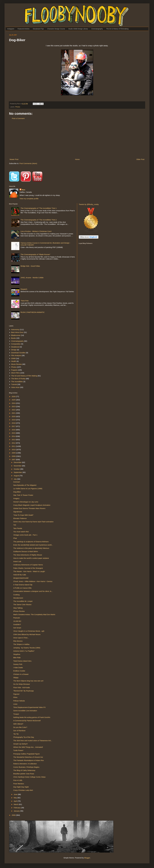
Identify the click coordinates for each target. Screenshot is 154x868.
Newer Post (14, 159)
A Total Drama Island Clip (23, 585)
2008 (14, 456)
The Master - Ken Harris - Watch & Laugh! (29, 571)
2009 (14, 453)
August (17, 476)
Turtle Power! (18, 750)
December (18, 462)
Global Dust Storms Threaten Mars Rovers (29, 508)
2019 (14, 420)
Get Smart (17, 628)
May (16, 798)
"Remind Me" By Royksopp (24, 691)
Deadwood (15, 347)
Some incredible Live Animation (25, 711)
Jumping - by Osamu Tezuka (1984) (27, 648)
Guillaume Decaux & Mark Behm (26, 551)
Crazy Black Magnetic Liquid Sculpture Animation (32, 505)
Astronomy (15, 329)
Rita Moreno (18, 641)
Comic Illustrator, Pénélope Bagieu (26, 767)
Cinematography (97, 29)
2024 (14, 403)
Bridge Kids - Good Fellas (30, 266)
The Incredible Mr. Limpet (23, 601)
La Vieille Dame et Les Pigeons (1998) (28, 489)
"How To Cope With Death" (23, 515)
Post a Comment (18, 118)
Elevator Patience (20, 518)
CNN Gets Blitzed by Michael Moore (27, 634)
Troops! (16, 714)
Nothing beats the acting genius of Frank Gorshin (32, 717)
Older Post (140, 159)
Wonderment (18, 598)
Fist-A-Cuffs (18, 780)
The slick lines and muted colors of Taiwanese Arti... (33, 741)
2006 (14, 815)
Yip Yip (16, 734)
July (15, 479)
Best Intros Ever (17, 332)
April (16, 801)
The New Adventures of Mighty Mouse (28, 555)
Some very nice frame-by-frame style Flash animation (33, 522)
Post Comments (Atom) (28, 163)
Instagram (11, 29)
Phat (15, 538)
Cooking (16, 595)
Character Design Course (56, 29)
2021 (14, 413)
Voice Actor (15, 387)
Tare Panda (18, 528)
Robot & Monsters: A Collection (25, 764)
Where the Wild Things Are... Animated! (28, 747)
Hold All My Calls (20, 575)
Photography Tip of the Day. (24, 737)
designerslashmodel (21, 578)
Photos (18, 107)
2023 (14, 406)
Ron (23, 190)
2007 (14, 460)
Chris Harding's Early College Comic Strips (29, 777)
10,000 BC (17, 621)
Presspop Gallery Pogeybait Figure (27, 754)
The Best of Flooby (18, 379)
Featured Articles (23, 29)
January (17, 811)
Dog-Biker (17, 492)
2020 (14, 416)
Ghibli (13, 358)
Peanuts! (17, 618)
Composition (16, 344)
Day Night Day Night (21, 787)
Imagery (16, 498)
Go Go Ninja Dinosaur (22, 684)
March (16, 804)
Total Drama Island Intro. (23, 661)
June (16, 794)
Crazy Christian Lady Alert (23, 790)
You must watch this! (21, 532)
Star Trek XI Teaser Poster (23, 495)
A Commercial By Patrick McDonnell (27, 721)
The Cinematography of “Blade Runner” (35, 254)
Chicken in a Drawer (21, 674)
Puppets (14, 370)
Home (77, 159)
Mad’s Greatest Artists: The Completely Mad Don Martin (34, 614)
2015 (14, 433)
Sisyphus (17, 654)
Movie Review (16, 364)
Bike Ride (17, 658)
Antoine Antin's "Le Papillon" (24, 651)
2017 (14, 426)
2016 (14, 430)
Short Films (16, 373)
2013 (14, 440)
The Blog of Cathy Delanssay (24, 770)
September (18, 472)
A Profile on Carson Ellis (22, 588)
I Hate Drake (18, 668)
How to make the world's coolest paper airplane (31, 558)
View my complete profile (29, 199)
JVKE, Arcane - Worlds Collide (32, 278)
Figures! (16, 694)
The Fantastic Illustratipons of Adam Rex (29, 760)
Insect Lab (17, 561)
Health (14, 361)
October (17, 469)
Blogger (87, 858)
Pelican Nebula (19, 701)
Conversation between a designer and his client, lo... (33, 591)
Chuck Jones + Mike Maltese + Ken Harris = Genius (33, 581)
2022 (14, 410)
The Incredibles (17, 382)
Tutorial (14, 384)
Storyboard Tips (38, 29)
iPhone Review (19, 611)
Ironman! (17, 482)
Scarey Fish (18, 664)
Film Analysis (16, 355)
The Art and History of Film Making (24, 376)
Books (14, 338)
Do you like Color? (20, 727)
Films (15, 697)
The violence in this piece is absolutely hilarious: (31, 548)
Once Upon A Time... (21, 638)
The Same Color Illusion (22, 604)
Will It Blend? (18, 724)
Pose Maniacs (19, 784)
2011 (14, 446)
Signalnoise (18, 512)
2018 (14, 423)
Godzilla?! (17, 624)
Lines (15, 704)
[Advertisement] (77, 139)
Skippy (16, 677)
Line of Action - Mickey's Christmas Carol (36, 231)
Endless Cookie (19, 671)
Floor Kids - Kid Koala (22, 687)
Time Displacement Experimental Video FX (29, 707)
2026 (14, 396)
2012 (14, 443)
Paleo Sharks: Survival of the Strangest (28, 568)
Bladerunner (16, 335)
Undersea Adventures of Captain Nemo (28, 565)
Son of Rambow (19, 731)
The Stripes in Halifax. (22, 644)
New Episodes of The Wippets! (25, 485)
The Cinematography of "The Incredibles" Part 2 (39, 220)
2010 (14, 450)
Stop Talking (18, 608)
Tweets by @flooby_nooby (89, 204)
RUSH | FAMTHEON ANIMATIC (33, 312)
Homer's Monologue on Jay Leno (26, 502)
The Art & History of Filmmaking (117, 29)
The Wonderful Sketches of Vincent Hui (28, 757)
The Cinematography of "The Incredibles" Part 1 (39, 208)
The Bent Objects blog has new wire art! (28, 681)
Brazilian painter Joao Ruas (24, 774)
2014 (14, 436)
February (17, 808)
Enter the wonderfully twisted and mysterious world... (33, 545)
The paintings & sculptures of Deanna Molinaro (31, 542)
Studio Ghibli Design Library (78, 29)
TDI (15, 525)
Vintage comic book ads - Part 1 (25, 535)
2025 (14, 400)
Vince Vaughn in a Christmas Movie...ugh (29, 631)
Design (14, 350)
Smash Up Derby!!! (21, 744)
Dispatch (24, 289)
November (18, 466)
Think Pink (25, 301)
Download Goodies (18, 353)
